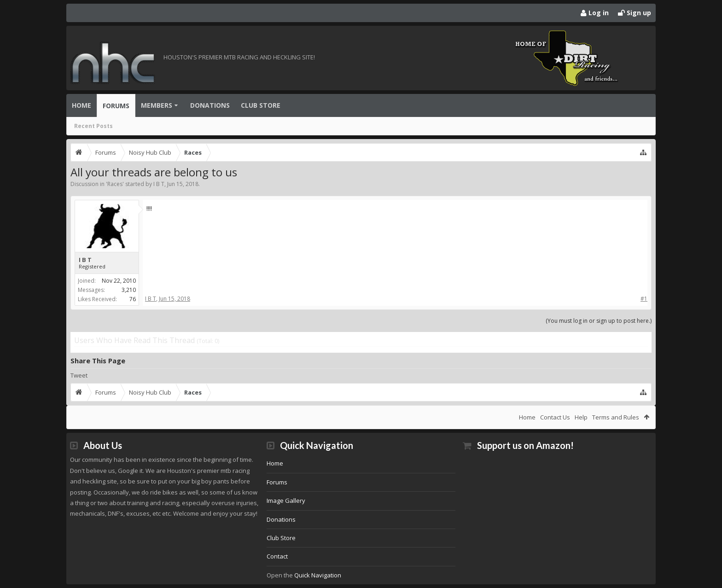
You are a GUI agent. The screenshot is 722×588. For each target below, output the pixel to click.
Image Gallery (286, 501)
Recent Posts (93, 126)
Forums (116, 106)
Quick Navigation (318, 575)
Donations (210, 105)
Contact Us (555, 417)
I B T (159, 184)
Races (115, 184)
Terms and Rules (616, 417)
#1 (644, 299)
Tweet (79, 375)
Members (157, 105)
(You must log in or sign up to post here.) (599, 321)
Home (82, 105)
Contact (277, 556)
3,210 (129, 290)
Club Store (261, 105)
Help (581, 417)
